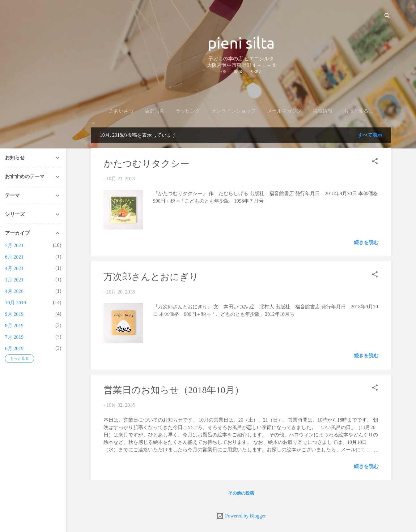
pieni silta (241, 43)
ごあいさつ (113, 111)
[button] (375, 163)
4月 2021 (14, 268)
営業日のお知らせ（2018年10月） (174, 391)
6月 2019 (14, 348)
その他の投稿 (241, 494)
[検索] (387, 17)
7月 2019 (14, 337)
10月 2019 (15, 303)
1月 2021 (14, 280)
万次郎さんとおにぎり (151, 278)
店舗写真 (146, 111)
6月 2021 (14, 257)
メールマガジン (276, 111)
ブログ (343, 111)
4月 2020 (14, 291)
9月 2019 (14, 314)
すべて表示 (370, 136)
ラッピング (180, 111)
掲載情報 (315, 111)
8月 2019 (14, 326)
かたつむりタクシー (146, 165)
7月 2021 (14, 245)
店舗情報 (371, 111)
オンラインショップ (226, 111)
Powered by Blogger (241, 516)
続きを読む (366, 244)
